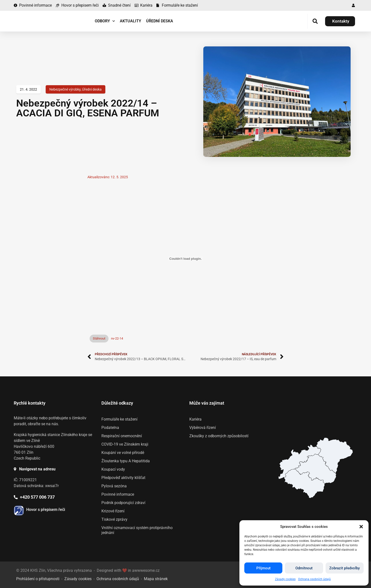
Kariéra (195, 419)
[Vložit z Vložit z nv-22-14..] (186, 259)
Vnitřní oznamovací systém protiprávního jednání (137, 530)
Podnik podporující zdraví (123, 503)
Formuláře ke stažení (119, 419)
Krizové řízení (113, 511)
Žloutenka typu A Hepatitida (126, 461)
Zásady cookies (285, 579)
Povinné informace (118, 494)
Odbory (105, 21)
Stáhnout (99, 338)
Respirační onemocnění (122, 436)
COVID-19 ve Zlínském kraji (125, 444)
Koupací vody (113, 469)
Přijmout (263, 568)
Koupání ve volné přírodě (123, 453)
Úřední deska (160, 21)
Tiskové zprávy (114, 519)
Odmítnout (304, 568)
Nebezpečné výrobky (65, 89)
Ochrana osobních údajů (314, 579)
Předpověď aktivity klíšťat (123, 478)
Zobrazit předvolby (344, 568)
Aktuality (131, 21)
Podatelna (110, 428)
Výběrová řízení (203, 428)
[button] (361, 527)
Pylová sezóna (114, 486)
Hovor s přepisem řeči (46, 510)
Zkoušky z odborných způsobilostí (219, 436)
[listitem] (304, 483)
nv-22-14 (117, 338)
